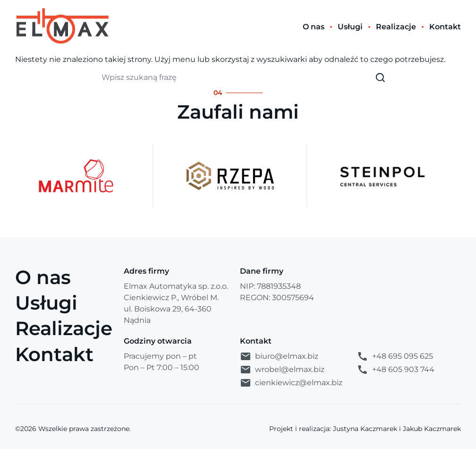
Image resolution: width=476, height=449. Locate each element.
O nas (43, 277)
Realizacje (64, 328)
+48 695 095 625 (395, 356)
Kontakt (54, 354)
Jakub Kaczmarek (432, 429)
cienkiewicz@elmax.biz (291, 383)
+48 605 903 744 (395, 370)
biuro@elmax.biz (279, 356)
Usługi (46, 303)
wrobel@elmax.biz (282, 370)
